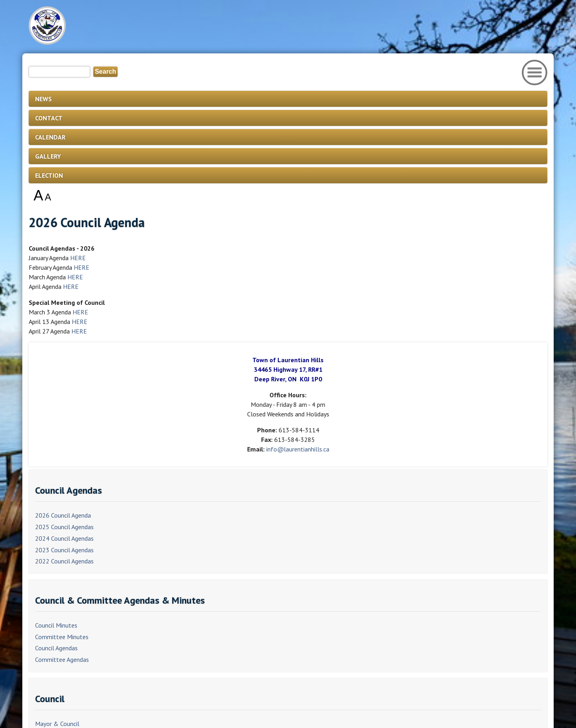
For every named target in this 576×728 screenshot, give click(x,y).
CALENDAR (50, 137)
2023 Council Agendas (64, 550)
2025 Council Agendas (64, 527)
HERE (78, 258)
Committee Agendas (62, 659)
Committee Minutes (62, 637)
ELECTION (49, 175)
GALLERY (48, 156)
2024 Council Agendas (64, 538)
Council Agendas (56, 648)
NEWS (43, 99)
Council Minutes (56, 625)
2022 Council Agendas (64, 561)
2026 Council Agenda (63, 515)
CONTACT (49, 118)
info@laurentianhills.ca (298, 449)
